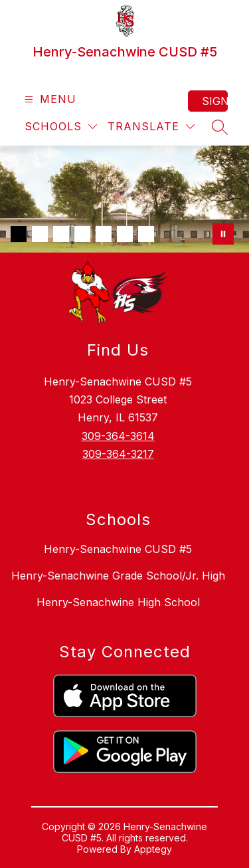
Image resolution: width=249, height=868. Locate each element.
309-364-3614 (118, 436)
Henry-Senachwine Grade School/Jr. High (118, 576)
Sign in (215, 101)
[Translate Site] (151, 127)
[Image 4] (82, 234)
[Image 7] (146, 234)
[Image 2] (40, 234)
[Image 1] (19, 234)
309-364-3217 (118, 454)
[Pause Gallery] (223, 234)
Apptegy (153, 849)
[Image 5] (104, 234)
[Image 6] (125, 234)
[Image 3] (61, 234)
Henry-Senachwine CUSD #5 (118, 549)
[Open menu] (49, 99)
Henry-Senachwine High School (118, 602)
